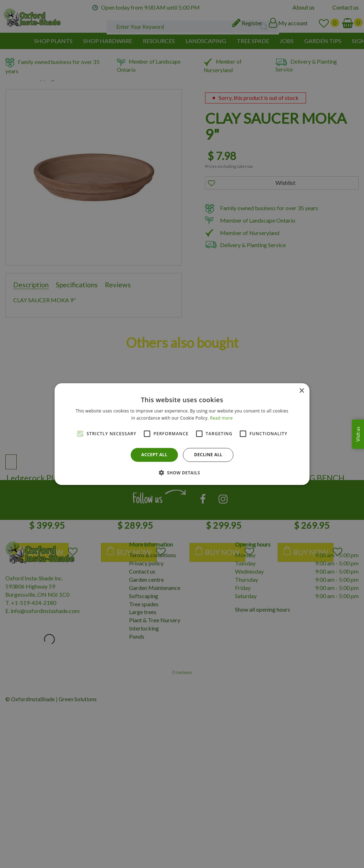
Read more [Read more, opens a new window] (221, 418)
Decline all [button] (208, 455)
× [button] (301, 391)
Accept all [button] (154, 455)
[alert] (182, 434)
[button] (182, 473)
